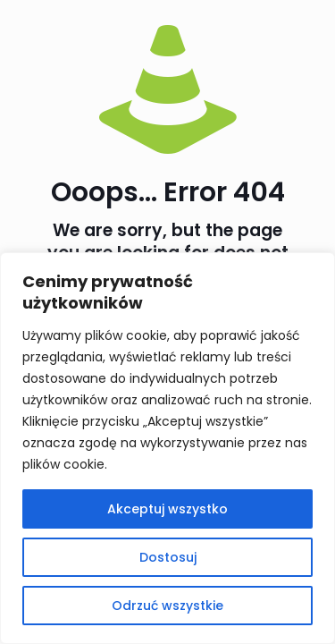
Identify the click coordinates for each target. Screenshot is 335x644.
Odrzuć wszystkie (167, 606)
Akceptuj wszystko (167, 509)
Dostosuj (168, 557)
